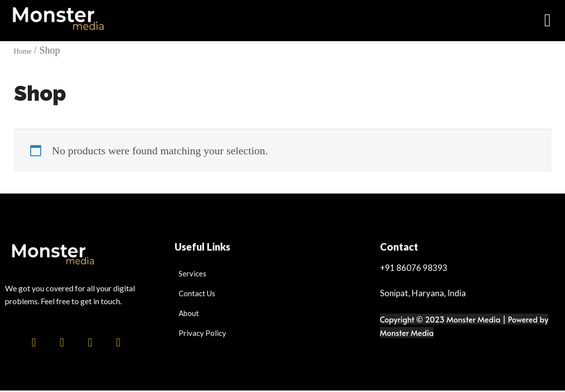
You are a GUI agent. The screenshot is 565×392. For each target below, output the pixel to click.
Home (26, 51)
